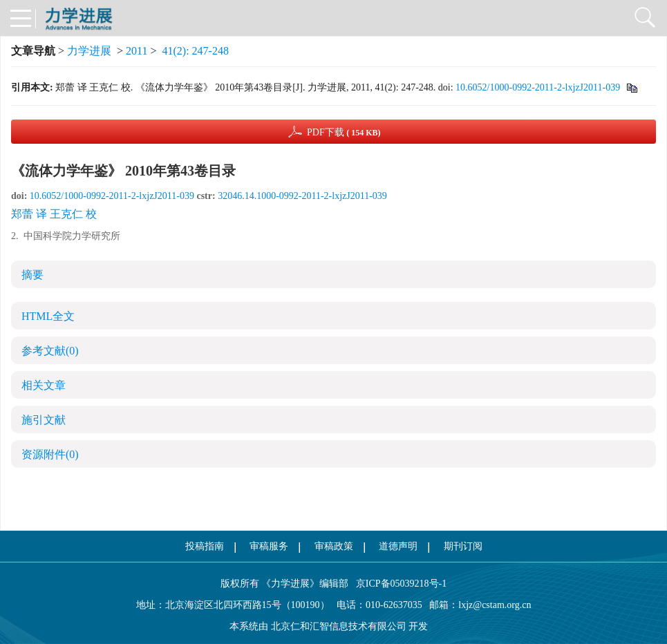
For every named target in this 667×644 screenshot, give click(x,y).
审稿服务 (269, 546)
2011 (137, 51)
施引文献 (44, 420)
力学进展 (89, 51)
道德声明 (398, 546)
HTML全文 (48, 316)
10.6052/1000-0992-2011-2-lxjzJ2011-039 (538, 87)
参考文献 (50, 351)
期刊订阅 (463, 546)
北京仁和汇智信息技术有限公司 (339, 626)
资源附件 (50, 454)
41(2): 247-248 (196, 51)
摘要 (32, 275)
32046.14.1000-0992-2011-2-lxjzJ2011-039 (302, 196)
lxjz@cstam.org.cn (495, 605)
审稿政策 (334, 546)
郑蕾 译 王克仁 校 (54, 214)
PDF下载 (344, 132)
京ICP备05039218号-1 (397, 584)
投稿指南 (205, 546)
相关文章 (44, 385)
